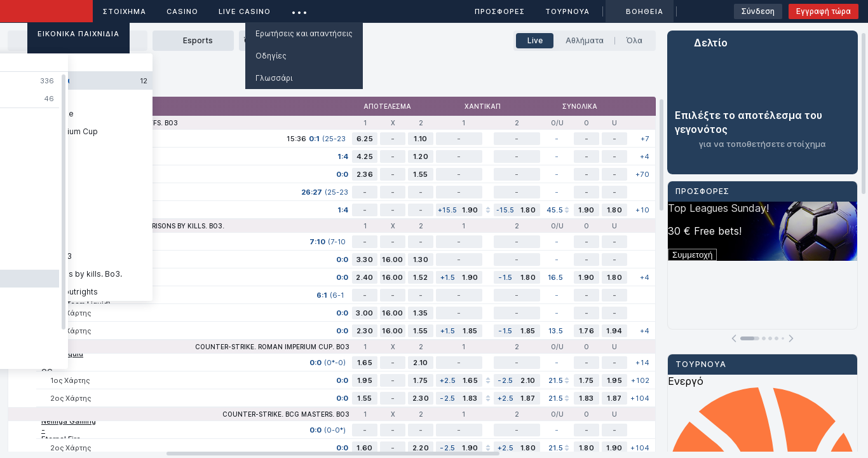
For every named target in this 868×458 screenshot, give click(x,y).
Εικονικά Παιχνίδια (78, 34)
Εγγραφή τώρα (824, 11)
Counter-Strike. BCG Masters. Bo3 (286, 414)
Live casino (245, 11)
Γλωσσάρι (274, 78)
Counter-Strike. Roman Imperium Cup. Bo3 (272, 347)
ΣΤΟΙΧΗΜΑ (125, 11)
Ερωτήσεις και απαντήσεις (304, 33)
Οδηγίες (271, 56)
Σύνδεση (758, 11)
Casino (182, 11)
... (300, 9)
